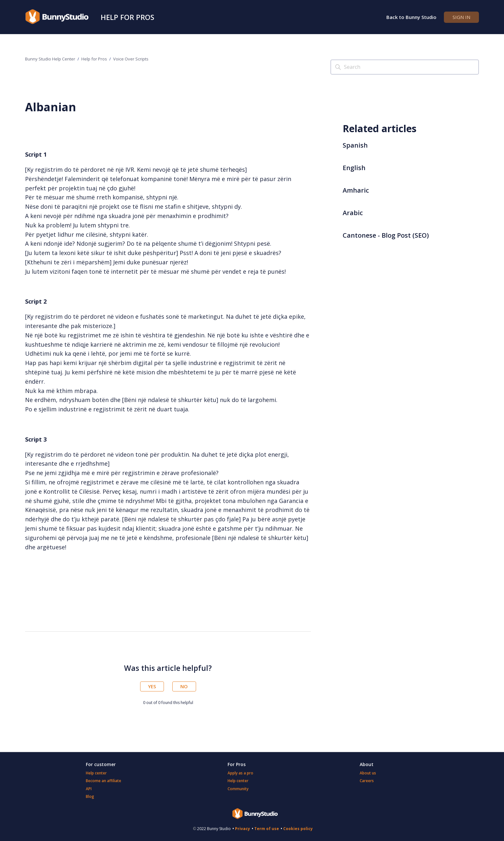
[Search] (405, 67)
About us (368, 773)
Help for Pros (127, 17)
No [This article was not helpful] (184, 686)
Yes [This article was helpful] (152, 686)
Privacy (243, 829)
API (89, 789)
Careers (367, 781)
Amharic (356, 190)
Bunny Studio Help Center (50, 59)
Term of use (267, 829)
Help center (96, 773)
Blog (90, 796)
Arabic (353, 213)
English (354, 168)
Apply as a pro (240, 773)
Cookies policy (298, 829)
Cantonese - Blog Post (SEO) (386, 235)
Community (238, 789)
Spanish (355, 145)
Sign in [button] (461, 17)
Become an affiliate (104, 781)
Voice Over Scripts (131, 59)
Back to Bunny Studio (411, 17)
